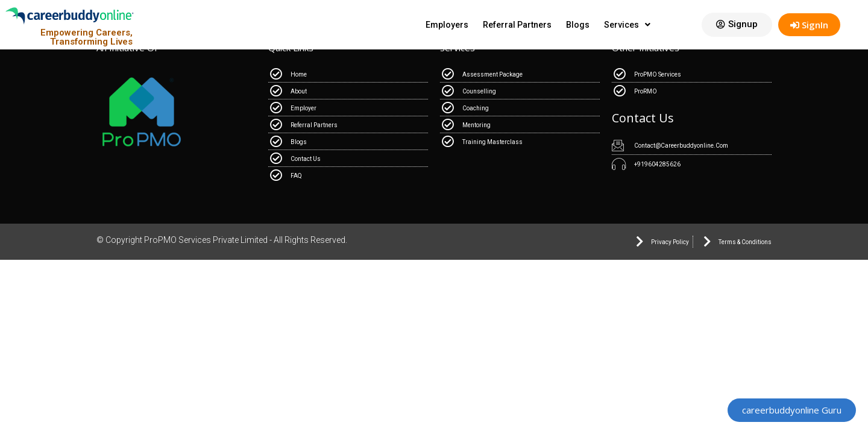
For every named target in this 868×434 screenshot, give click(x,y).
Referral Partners (517, 25)
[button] (737, 25)
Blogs (578, 25)
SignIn (809, 25)
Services (627, 25)
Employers (447, 25)
